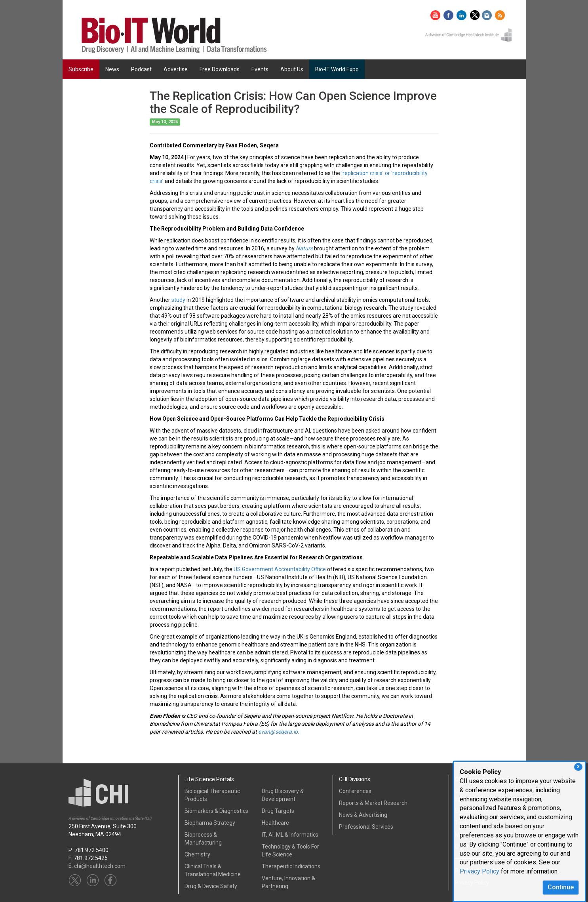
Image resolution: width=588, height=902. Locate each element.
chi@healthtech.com (100, 866)
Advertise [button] (176, 69)
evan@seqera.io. (279, 732)
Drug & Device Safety (211, 886)
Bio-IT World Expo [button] (337, 69)
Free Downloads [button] (220, 69)
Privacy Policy (480, 871)
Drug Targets (278, 811)
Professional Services (366, 827)
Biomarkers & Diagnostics (216, 811)
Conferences (355, 791)
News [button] (112, 69)
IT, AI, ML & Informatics (290, 835)
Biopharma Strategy (210, 823)
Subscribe (81, 69)
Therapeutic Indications (291, 866)
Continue (561, 887)
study (178, 300)
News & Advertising (363, 815)
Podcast (141, 69)
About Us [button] (292, 69)
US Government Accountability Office (280, 569)
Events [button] (260, 69)
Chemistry (197, 854)
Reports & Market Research (373, 803)
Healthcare (275, 823)
